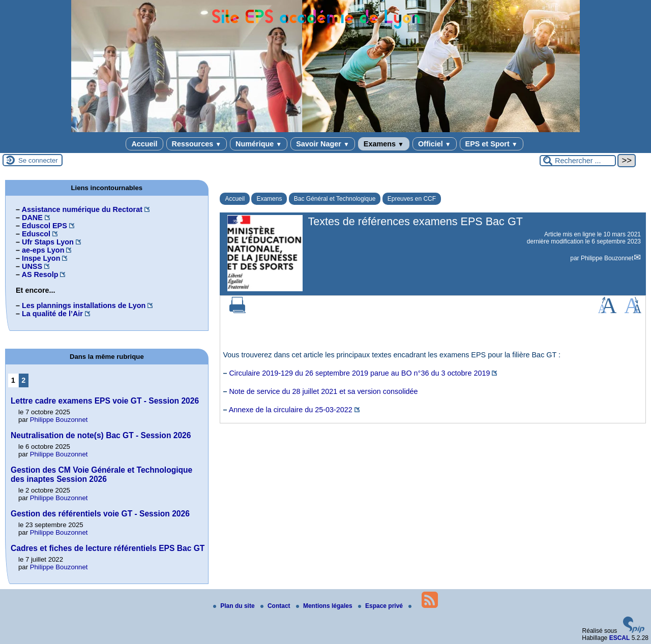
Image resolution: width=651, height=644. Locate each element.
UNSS (32, 266)
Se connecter (38, 160)
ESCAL (620, 638)
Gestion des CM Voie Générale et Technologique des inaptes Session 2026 (101, 474)
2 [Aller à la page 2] (23, 380)
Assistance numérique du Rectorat (82, 209)
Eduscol (36, 234)
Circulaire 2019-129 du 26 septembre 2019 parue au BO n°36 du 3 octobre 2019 (359, 373)
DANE (32, 218)
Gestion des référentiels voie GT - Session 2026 (100, 514)
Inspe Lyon (41, 258)
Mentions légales (325, 606)
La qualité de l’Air (52, 314)
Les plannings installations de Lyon (84, 305)
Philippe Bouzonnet (607, 258)
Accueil (144, 144)
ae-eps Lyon (43, 250)
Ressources (197, 144)
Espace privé (381, 606)
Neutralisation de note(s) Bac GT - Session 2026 (101, 435)
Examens (384, 144)
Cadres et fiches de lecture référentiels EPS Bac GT (108, 548)
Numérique (259, 144)
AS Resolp (40, 274)
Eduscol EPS (45, 226)
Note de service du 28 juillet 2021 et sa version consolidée (323, 391)
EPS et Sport (492, 144)
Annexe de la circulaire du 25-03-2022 (291, 410)
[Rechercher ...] (578, 161)
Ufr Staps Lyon (48, 242)
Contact (276, 606)
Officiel (435, 144)
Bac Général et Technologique (335, 199)
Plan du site (235, 606)
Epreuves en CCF (412, 199)
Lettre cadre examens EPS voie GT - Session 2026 (105, 401)
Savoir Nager (323, 144)
